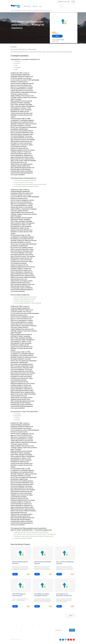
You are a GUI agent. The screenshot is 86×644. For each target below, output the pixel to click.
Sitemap (36, 626)
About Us (19, 626)
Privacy (13, 629)
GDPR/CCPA (24, 629)
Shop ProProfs (27, 6)
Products (14, 626)
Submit (72, 630)
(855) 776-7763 (63, 2)
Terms (18, 629)
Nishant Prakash (61, 40)
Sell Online (35, 6)
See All (71, 616)
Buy (57, 36)
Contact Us (25, 626)
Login (73, 2)
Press (31, 626)
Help (40, 6)
